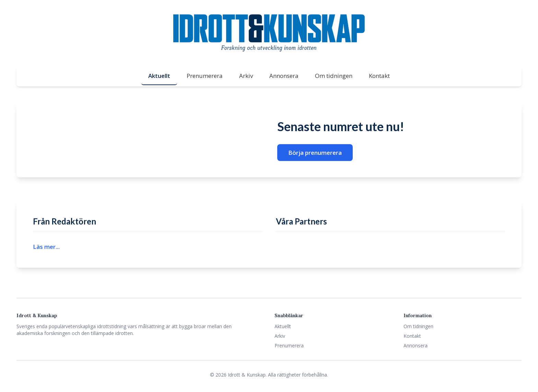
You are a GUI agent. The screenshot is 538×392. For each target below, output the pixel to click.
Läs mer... (46, 247)
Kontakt (379, 76)
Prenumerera (205, 76)
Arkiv (246, 76)
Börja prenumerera (315, 153)
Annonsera (284, 76)
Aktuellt (159, 76)
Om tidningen (334, 76)
